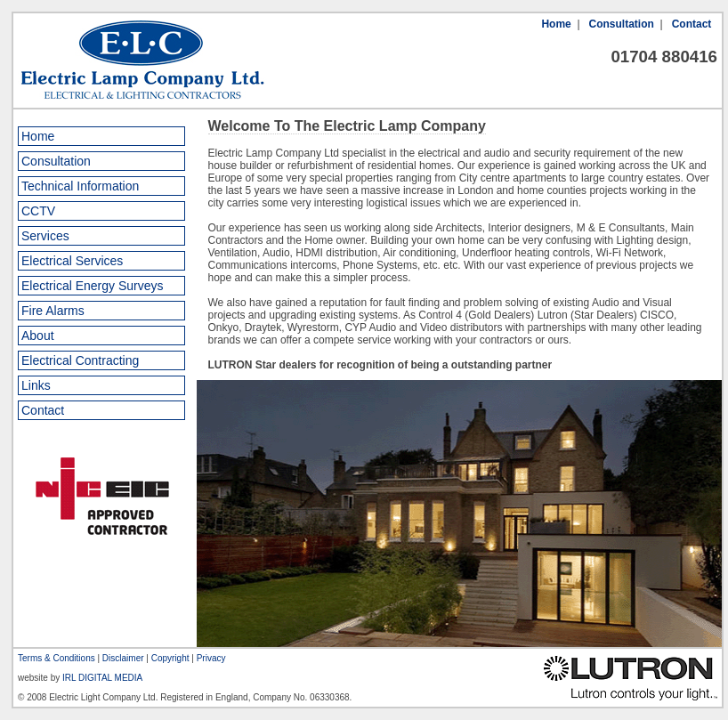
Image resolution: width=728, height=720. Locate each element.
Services (45, 236)
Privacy (211, 658)
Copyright (170, 658)
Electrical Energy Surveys (93, 286)
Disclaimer (123, 658)
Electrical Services (72, 261)
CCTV (38, 211)
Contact (692, 24)
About (38, 336)
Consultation (622, 24)
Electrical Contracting (80, 360)
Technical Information (80, 186)
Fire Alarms (53, 311)
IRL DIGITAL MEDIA (102, 678)
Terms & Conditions (57, 658)
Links (36, 385)
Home (556, 24)
